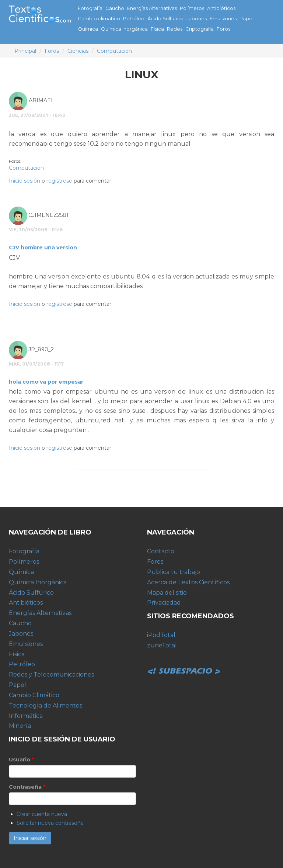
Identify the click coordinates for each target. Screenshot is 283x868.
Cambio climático (99, 18)
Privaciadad (164, 603)
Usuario (21, 760)
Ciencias (78, 51)
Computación (114, 51)
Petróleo (134, 18)
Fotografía (90, 8)
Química (88, 29)
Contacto (161, 551)
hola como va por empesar (46, 382)
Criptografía (200, 29)
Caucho (115, 8)
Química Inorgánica (38, 582)
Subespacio (184, 663)
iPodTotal (161, 635)
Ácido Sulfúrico (165, 18)
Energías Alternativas (152, 8)
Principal (25, 51)
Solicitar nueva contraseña (50, 823)
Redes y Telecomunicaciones (51, 675)
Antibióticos (221, 8)
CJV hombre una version (43, 248)
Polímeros (192, 8)
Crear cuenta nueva (42, 814)
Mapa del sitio (167, 593)
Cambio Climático (34, 695)
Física (157, 29)
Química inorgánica (124, 29)
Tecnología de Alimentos (46, 706)
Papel (247, 18)
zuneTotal (162, 645)
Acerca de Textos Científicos (188, 582)
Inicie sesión (25, 181)
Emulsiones (223, 18)
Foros (223, 29)
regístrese (59, 181)
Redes (175, 29)
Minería (20, 726)
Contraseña (27, 787)
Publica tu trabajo (174, 572)
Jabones (197, 18)
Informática (26, 716)
